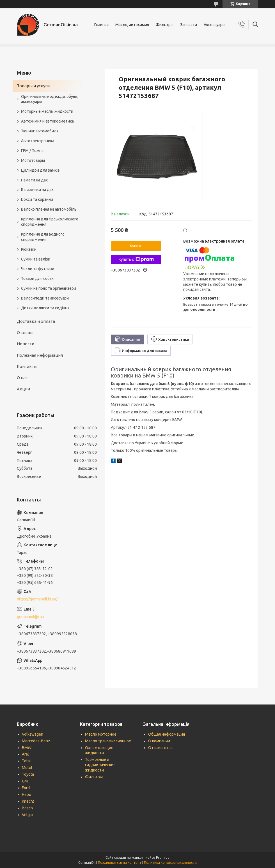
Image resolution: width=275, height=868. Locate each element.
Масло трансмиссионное (108, 741)
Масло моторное (101, 734)
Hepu (27, 795)
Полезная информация (40, 355)
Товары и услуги (33, 86)
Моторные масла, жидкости (47, 111)
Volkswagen (33, 734)
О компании (159, 741)
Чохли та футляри (38, 269)
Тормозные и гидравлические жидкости (100, 765)
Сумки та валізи (36, 259)
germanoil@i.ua (30, 617)
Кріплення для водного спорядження (43, 237)
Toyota (28, 774)
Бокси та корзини (37, 199)
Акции (23, 389)
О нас (22, 378)
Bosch (27, 808)
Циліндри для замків (40, 170)
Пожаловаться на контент (120, 863)
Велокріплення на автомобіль (49, 209)
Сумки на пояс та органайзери (49, 288)
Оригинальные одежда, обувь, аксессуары (50, 99)
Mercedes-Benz (36, 741)
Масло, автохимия (132, 25)
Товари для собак (37, 278)
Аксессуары (215, 25)
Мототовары (33, 160)
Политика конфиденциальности (170, 863)
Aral (25, 754)
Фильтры (165, 25)
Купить (136, 246)
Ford (26, 788)
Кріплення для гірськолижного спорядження (50, 222)
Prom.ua (163, 857)
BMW (27, 748)
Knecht (28, 801)
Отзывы (25, 332)
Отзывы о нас (161, 748)
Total (26, 761)
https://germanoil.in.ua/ (37, 599)
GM (25, 781)
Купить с (136, 259)
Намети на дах (34, 180)
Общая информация (167, 734)
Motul (27, 768)
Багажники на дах (37, 190)
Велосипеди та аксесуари (45, 298)
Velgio (27, 815)
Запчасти (189, 25)
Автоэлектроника (38, 141)
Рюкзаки (29, 249)
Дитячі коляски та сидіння (45, 308)
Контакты (27, 366)
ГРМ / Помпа (32, 151)
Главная (101, 25)
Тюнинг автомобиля (40, 131)
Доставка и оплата (36, 321)
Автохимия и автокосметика (47, 121)
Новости (26, 344)
